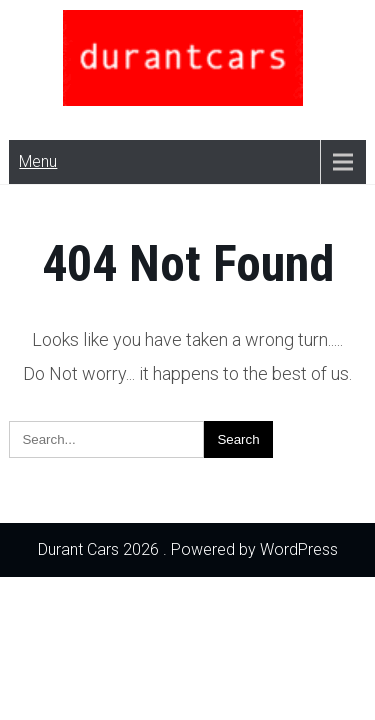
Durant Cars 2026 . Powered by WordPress (188, 549)
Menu (38, 161)
